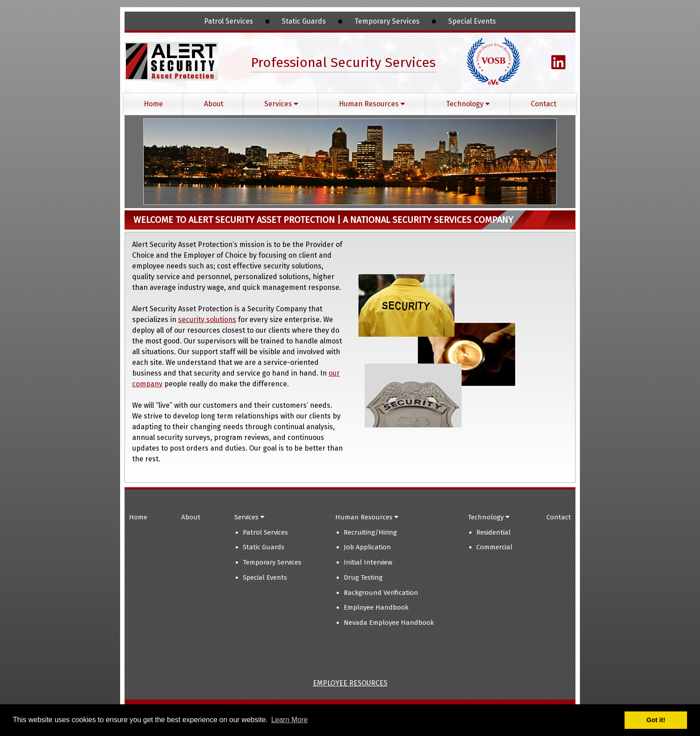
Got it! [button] (656, 720)
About (214, 104)
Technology (468, 104)
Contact (544, 104)
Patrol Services (265, 532)
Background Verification (381, 593)
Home (153, 104)
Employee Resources (350, 683)
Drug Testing (363, 577)
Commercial (494, 547)
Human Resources (372, 104)
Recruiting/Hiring (370, 532)
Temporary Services (272, 562)
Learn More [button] (289, 720)
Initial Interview (368, 562)
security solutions (207, 320)
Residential (494, 532)
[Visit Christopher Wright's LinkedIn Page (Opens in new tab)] (558, 66)
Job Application (367, 547)
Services (281, 104)
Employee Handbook (376, 607)
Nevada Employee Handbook (389, 623)
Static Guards (264, 547)
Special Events (265, 577)
